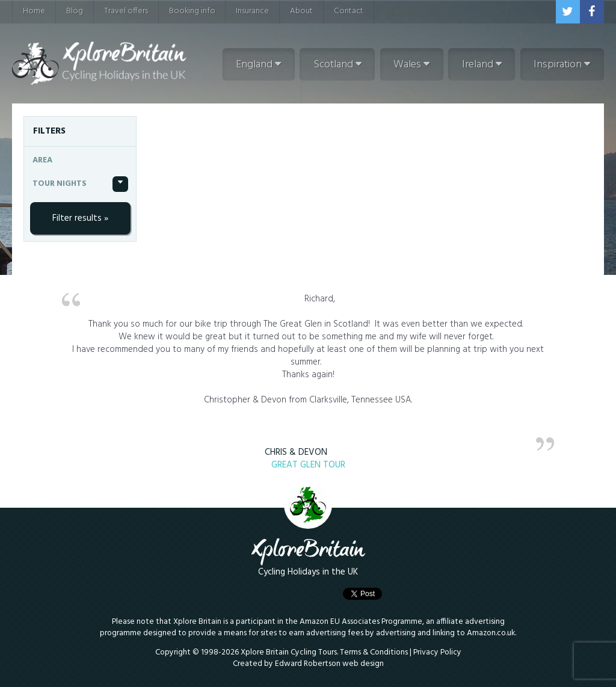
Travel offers (126, 11)
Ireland (482, 65)
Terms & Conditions (374, 652)
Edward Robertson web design (329, 664)
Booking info (192, 11)
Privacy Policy (437, 652)
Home (34, 11)
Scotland (337, 65)
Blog (75, 11)
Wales (411, 65)
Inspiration (562, 65)
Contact (349, 11)
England (258, 65)
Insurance (252, 11)
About (301, 11)
